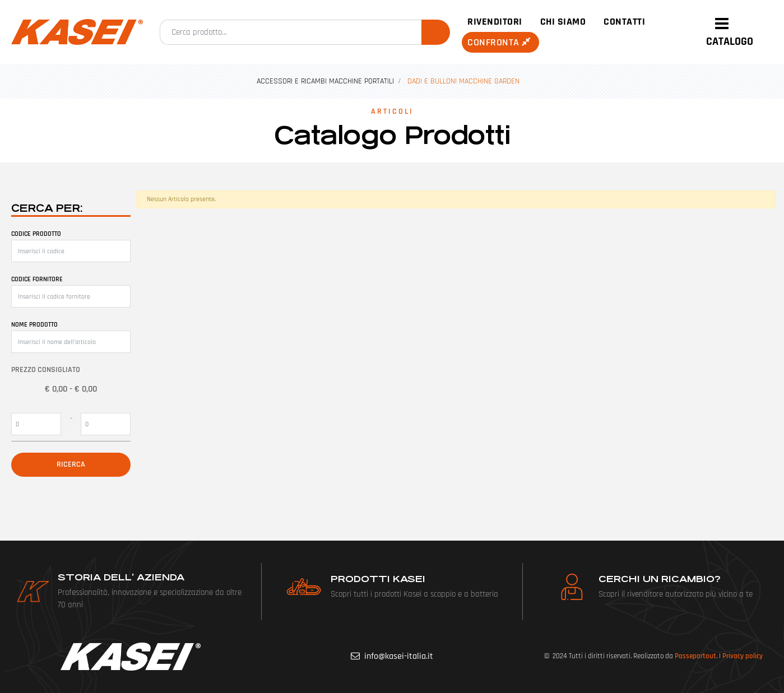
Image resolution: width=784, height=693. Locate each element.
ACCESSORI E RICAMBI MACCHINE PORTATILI (325, 81)
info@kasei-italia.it (399, 656)
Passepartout (695, 656)
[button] (436, 32)
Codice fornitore (37, 279)
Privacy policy (743, 656)
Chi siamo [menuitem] (563, 22)
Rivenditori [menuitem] (495, 22)
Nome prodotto (34, 325)
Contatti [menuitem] (624, 22)
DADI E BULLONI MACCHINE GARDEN (463, 81)
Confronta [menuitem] (500, 42)
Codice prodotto (36, 234)
